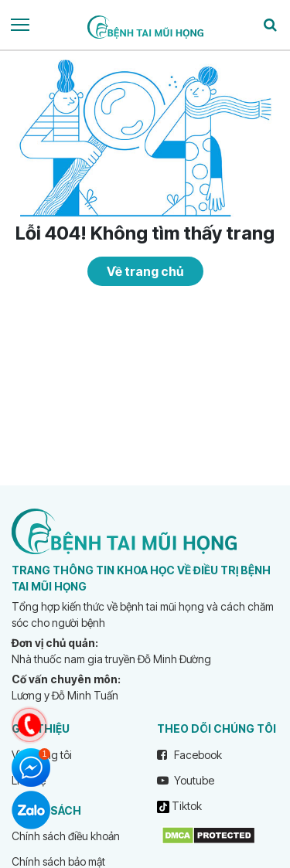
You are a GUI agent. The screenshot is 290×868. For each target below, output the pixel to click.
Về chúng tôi (42, 755)
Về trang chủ (145, 271)
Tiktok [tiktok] (179, 806)
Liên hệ (29, 780)
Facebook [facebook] (189, 755)
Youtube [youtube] (186, 780)
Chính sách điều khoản (66, 836)
